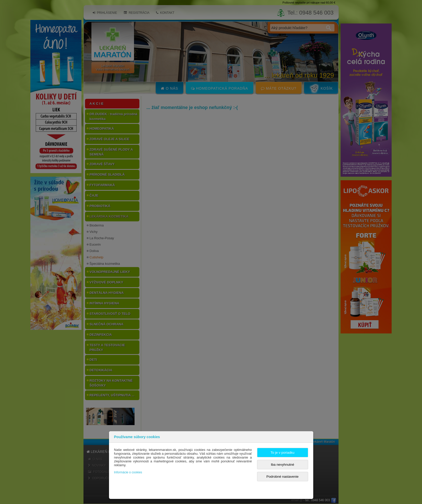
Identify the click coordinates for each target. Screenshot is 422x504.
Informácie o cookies (128, 472)
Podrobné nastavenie (283, 477)
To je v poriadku (282, 453)
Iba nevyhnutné (282, 465)
